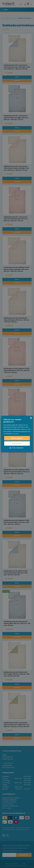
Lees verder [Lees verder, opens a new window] (16, 434)
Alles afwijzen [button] (17, 443)
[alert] (17, 434)
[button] (17, 448)
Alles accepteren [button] (17, 438)
